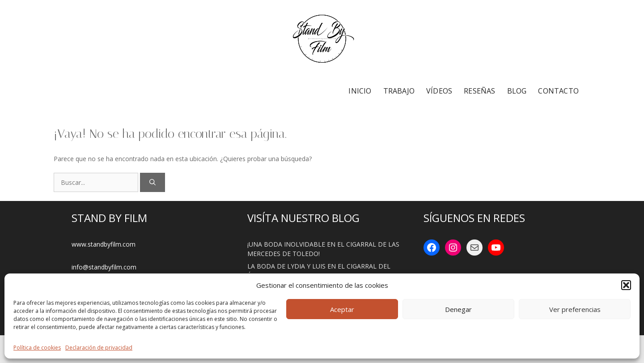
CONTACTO (558, 91)
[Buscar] (153, 182)
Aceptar (342, 309)
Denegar (458, 309)
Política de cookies (37, 348)
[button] (626, 285)
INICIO (360, 91)
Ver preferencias (575, 309)
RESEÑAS (479, 91)
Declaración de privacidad (99, 348)
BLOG (517, 91)
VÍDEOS (439, 91)
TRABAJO (399, 91)
